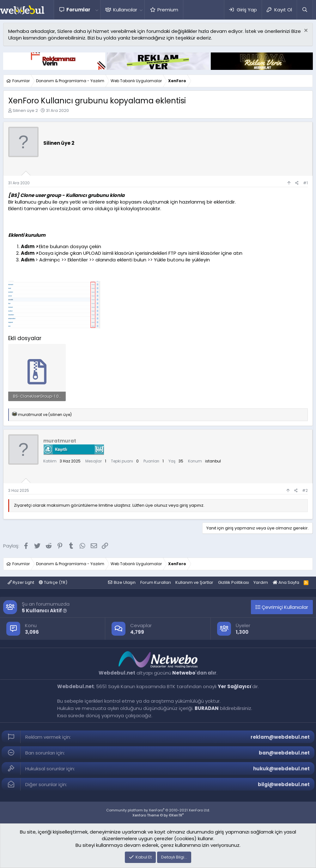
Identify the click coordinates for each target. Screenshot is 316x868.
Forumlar (78, 10)
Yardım (261, 582)
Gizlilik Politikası (234, 582)
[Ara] (305, 10)
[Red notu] (305, 31)
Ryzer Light (21, 582)
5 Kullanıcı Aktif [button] (44, 611)
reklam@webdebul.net (280, 737)
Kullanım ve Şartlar (194, 582)
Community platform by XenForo (158, 810)
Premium (168, 10)
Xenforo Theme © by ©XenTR (158, 815)
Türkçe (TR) (53, 582)
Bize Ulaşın (125, 582)
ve (45, 415)
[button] (97, 10)
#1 (305, 183)
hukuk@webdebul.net (281, 769)
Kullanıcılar (125, 10)
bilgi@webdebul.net (284, 784)
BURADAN (207, 708)
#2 (305, 490)
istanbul (213, 461)
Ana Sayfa (286, 582)
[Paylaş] (297, 183)
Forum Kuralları (156, 582)
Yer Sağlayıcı (234, 686)
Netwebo (184, 673)
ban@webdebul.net (284, 753)
